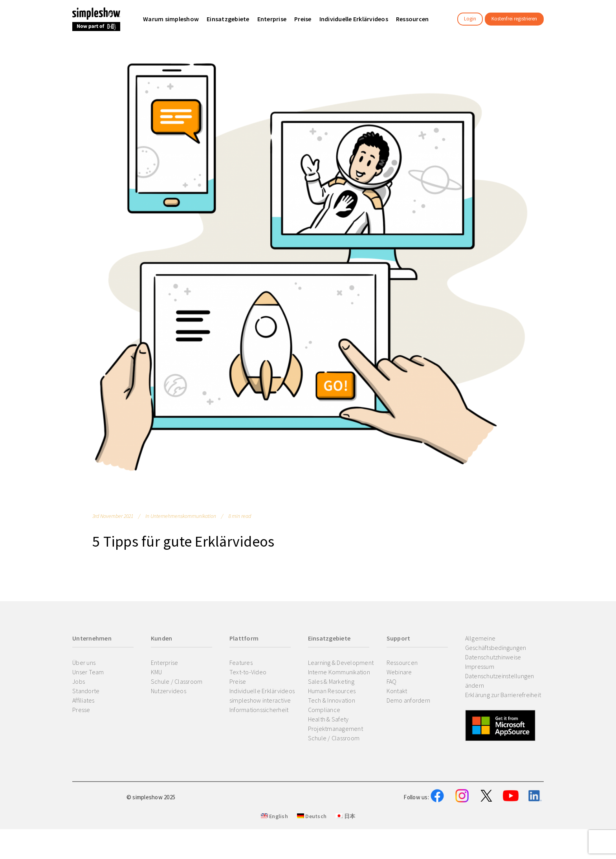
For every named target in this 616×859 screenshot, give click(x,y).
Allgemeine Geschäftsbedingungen (496, 643)
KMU (157, 672)
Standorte (86, 691)
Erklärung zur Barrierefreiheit (503, 695)
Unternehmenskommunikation (183, 516)
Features (241, 663)
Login (470, 19)
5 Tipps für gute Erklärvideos (183, 541)
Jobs (79, 681)
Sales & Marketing (331, 681)
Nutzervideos (169, 691)
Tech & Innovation (332, 700)
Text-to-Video (248, 672)
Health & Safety (328, 719)
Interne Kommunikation (339, 672)
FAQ (392, 681)
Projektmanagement (335, 729)
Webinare (399, 672)
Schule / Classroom (177, 681)
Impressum (480, 666)
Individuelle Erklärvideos (262, 691)
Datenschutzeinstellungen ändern (500, 681)
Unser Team (88, 672)
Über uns (84, 663)
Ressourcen (402, 663)
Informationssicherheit (259, 710)
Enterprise (165, 663)
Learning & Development (341, 663)
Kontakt (397, 691)
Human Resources (332, 691)
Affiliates (83, 700)
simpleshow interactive (260, 700)
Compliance (324, 710)
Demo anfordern (409, 700)
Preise (238, 681)
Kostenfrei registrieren (514, 19)
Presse (81, 710)
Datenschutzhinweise (493, 657)
